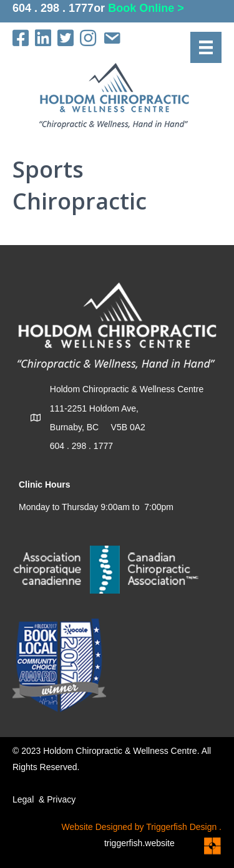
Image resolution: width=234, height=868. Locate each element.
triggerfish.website (148, 843)
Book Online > (146, 8)
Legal (23, 799)
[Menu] (206, 47)
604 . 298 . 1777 (53, 8)
